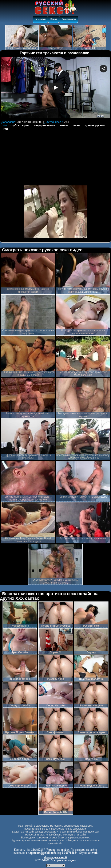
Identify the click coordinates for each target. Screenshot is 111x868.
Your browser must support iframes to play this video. (55, 88)
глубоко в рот (20, 125)
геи (6, 129)
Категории (40, 19)
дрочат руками (95, 125)
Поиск (53, 19)
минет (64, 125)
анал (77, 125)
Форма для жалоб (55, 857)
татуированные (44, 125)
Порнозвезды (69, 19)
